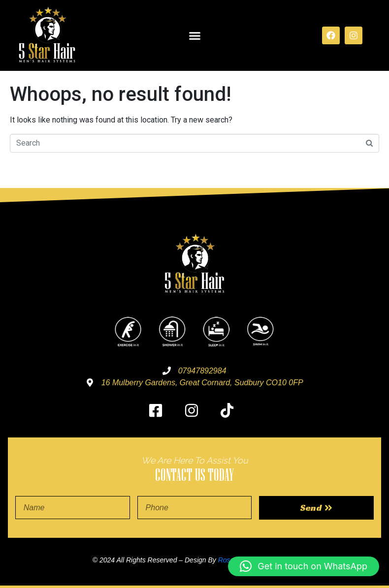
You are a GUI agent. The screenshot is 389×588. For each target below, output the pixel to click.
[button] (194, 35)
